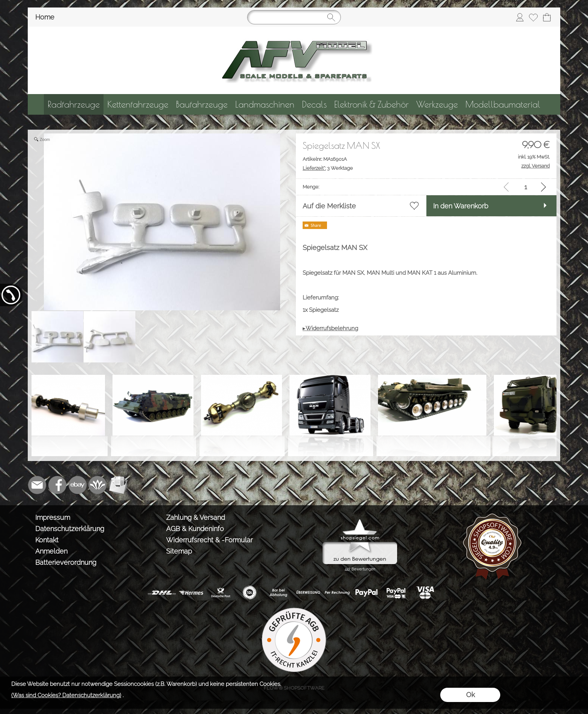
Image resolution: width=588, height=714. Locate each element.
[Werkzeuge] (437, 104)
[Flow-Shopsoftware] (98, 485)
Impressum (53, 517)
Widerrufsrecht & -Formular (209, 540)
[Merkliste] (533, 17)
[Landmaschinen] (265, 104)
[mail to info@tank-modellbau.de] (37, 485)
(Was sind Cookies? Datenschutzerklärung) (66, 695)
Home (45, 17)
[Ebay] (78, 485)
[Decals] (314, 104)
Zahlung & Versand (196, 517)
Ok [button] (470, 695)
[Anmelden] (520, 17)
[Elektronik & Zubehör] (371, 104)
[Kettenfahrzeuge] (138, 104)
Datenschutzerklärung (70, 529)
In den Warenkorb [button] (461, 206)
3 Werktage (328, 168)
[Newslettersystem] (118, 485)
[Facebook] (57, 485)
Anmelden (51, 551)
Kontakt (47, 540)
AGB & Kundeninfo (195, 529)
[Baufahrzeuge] (202, 104)
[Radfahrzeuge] (74, 104)
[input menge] (526, 187)
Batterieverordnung (66, 562)
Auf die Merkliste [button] (329, 206)
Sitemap (179, 551)
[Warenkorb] (547, 17)
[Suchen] (294, 17)
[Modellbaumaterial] (503, 104)
